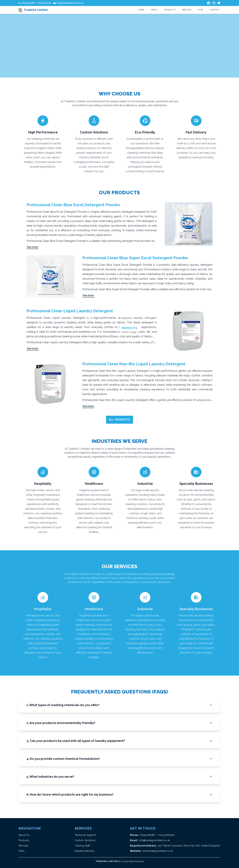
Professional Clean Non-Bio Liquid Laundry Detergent (134, 364)
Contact (215, 10)
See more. (33, 247)
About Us (24, 835)
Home (141, 10)
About (154, 10)
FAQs (200, 10)
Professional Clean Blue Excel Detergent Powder (73, 205)
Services (187, 10)
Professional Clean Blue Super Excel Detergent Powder (135, 258)
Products (170, 10)
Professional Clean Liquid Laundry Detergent (70, 311)
